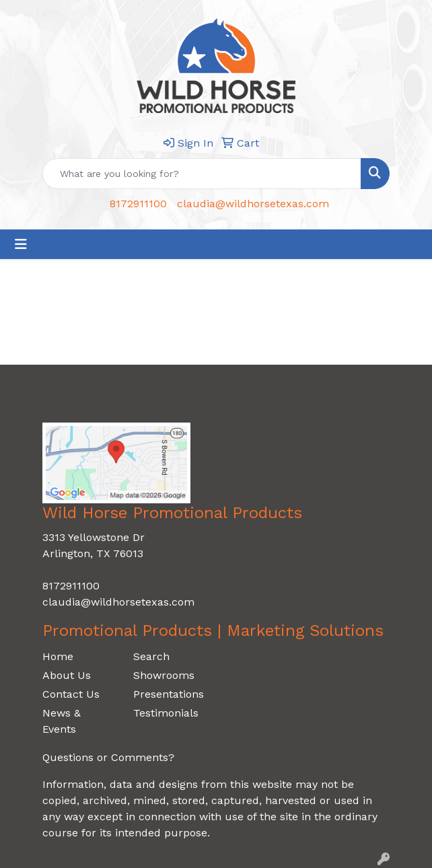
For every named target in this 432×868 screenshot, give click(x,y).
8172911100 (138, 204)
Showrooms (164, 675)
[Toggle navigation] (21, 244)
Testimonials (166, 713)
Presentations (169, 694)
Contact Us (71, 694)
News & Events (62, 721)
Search (151, 656)
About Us (67, 675)
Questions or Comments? (108, 757)
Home (58, 656)
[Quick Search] (202, 174)
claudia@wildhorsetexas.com (253, 204)
